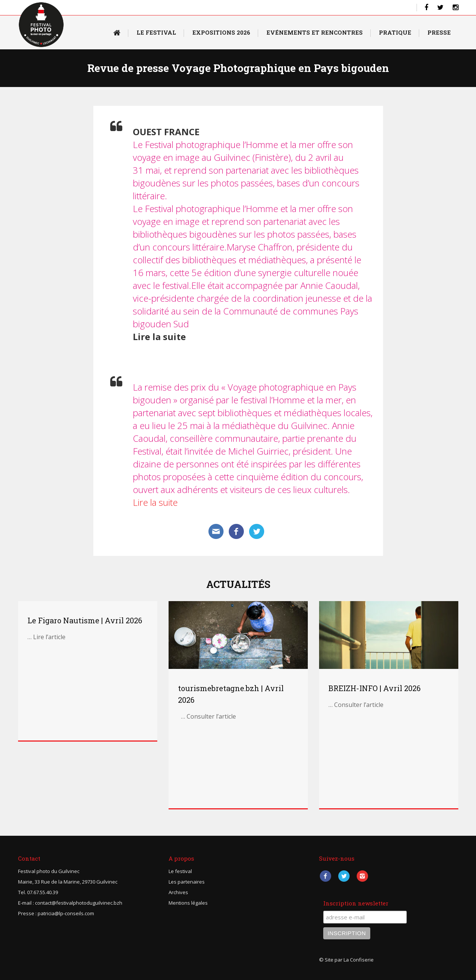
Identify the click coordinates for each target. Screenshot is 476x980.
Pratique (395, 32)
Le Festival (156, 32)
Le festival (180, 871)
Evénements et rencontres (315, 32)
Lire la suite (155, 502)
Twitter (344, 876)
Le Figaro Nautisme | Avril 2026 (85, 620)
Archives (178, 892)
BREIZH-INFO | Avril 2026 (375, 688)
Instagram (363, 876)
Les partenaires (187, 882)
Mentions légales (188, 903)
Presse (439, 32)
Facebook (326, 876)
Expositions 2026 (221, 32)
